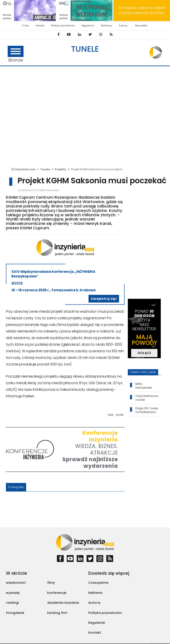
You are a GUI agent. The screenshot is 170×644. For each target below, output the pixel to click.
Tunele (85, 49)
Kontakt (40, 26)
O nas (25, 26)
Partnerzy (107, 26)
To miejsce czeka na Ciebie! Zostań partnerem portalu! (142, 10)
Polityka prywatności (63, 26)
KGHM (120, 415)
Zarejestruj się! (104, 299)
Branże (16, 54)
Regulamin (88, 26)
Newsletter (141, 26)
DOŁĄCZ (144, 353)
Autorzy (123, 26)
